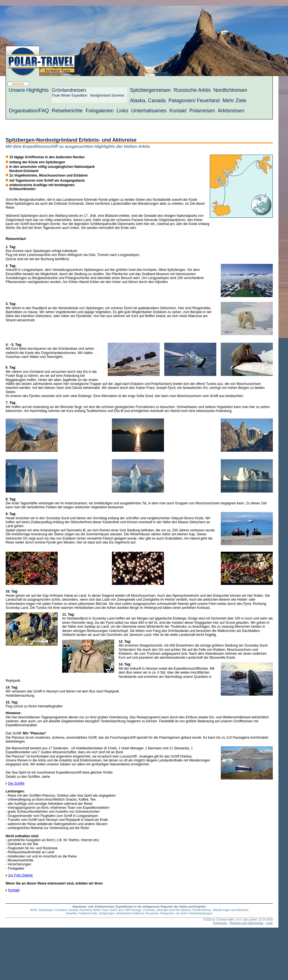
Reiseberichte (67, 111)
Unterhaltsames (149, 111)
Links (122, 111)
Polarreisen (202, 111)
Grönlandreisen (69, 90)
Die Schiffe (16, 783)
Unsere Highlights (29, 90)
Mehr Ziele (234, 101)
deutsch (18, 84)
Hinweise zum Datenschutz (247, 923)
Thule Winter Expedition (69, 95)
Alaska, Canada (148, 101)
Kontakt (178, 111)
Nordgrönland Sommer (107, 95)
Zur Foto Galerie (20, 875)
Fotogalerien (100, 111)
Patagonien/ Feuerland (194, 101)
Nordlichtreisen (230, 90)
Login (269, 923)
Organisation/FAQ (29, 111)
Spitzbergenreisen (150, 90)
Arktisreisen (231, 111)
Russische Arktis (192, 90)
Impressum (220, 923)
